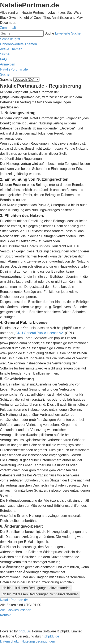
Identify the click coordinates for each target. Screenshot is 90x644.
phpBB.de (52, 636)
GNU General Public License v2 (39, 333)
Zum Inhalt (8, 28)
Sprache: (7, 79)
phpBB (24, 631)
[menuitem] (18, 44)
